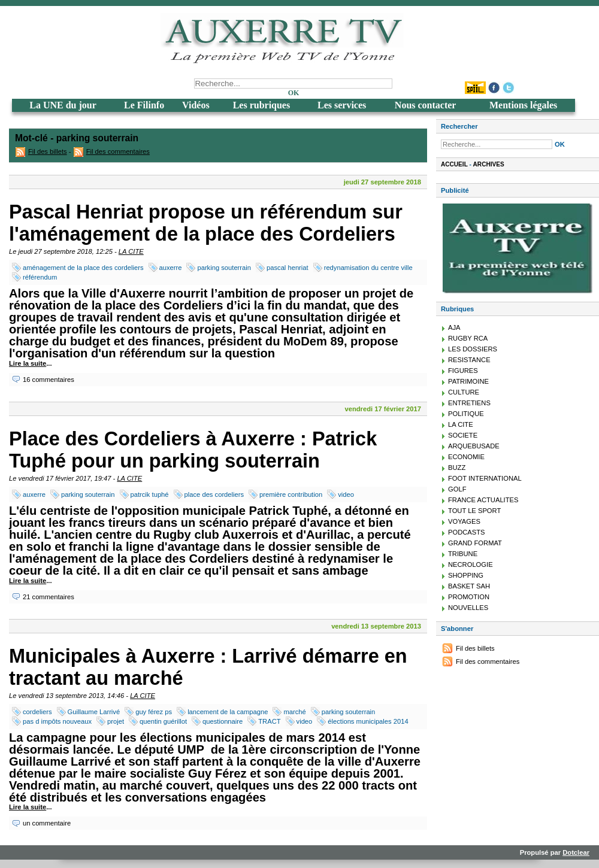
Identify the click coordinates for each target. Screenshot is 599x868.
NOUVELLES (468, 608)
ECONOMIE (466, 457)
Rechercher (459, 126)
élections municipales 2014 (368, 721)
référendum (40, 277)
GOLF (457, 489)
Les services (342, 105)
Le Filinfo (144, 105)
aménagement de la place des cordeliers (83, 268)
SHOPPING (466, 575)
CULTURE (464, 392)
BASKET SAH (469, 586)
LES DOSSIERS (473, 349)
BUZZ (457, 468)
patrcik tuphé (150, 494)
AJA (454, 327)
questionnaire (223, 721)
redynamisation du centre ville (368, 268)
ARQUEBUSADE (474, 446)
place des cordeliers (214, 494)
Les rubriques (262, 105)
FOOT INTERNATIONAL (485, 478)
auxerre (171, 268)
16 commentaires (49, 380)
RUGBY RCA (468, 338)
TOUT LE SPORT (474, 511)
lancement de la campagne (228, 712)
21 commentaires (49, 597)
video (346, 494)
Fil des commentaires (118, 151)
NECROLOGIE (471, 564)
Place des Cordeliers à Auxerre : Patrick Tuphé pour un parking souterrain (193, 450)
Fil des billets (48, 151)
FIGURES (463, 371)
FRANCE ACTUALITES (483, 500)
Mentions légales (523, 105)
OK (294, 93)
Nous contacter (426, 105)
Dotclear (576, 852)
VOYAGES (464, 521)
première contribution (291, 494)
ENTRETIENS (469, 403)
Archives (489, 164)
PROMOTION (469, 597)
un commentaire (47, 823)
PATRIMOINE (468, 381)
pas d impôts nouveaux (57, 721)
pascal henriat (288, 268)
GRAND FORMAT (475, 543)
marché (294, 712)
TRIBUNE (463, 554)
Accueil (454, 164)
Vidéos (196, 105)
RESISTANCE (469, 360)
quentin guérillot (163, 721)
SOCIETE (463, 435)
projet (116, 721)
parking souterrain (224, 268)
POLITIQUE (466, 414)
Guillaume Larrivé (94, 712)
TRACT (269, 721)
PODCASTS (467, 532)
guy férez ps (154, 712)
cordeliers (37, 712)
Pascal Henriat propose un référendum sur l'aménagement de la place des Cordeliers (206, 223)
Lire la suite (28, 363)
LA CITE (131, 251)
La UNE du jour (63, 105)
